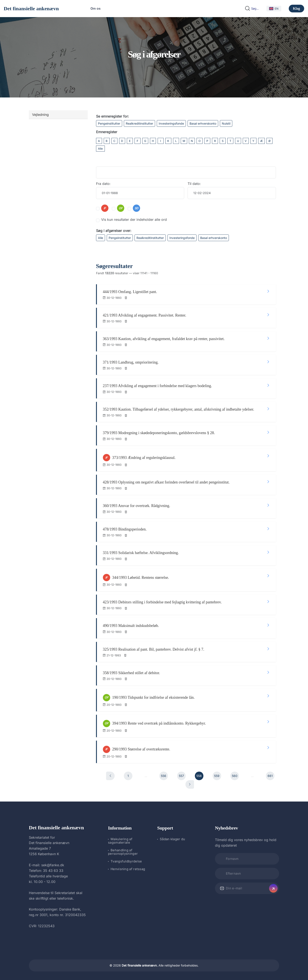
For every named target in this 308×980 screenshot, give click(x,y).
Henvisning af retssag (128, 869)
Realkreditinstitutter (139, 123)
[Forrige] (110, 776)
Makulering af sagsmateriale (120, 841)
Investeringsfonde (171, 123)
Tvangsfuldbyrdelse (126, 861)
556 (164, 776)
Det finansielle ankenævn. (140, 965)
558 (199, 776)
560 (235, 776)
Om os (96, 8)
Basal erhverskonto (203, 123)
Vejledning (40, 115)
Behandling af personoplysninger (123, 852)
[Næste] (190, 784)
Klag (297, 8)
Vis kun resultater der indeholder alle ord (134, 220)
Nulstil (226, 123)
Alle (100, 149)
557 (181, 776)
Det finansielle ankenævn (31, 9)
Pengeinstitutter (109, 123)
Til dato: (194, 184)
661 (270, 776)
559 (217, 776)
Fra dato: (103, 184)
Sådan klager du (173, 839)
